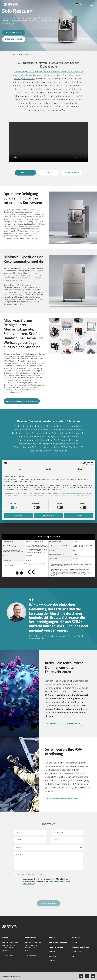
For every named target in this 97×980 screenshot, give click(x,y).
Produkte (20, 54)
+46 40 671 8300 (8, 955)
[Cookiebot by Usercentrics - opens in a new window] (84, 463)
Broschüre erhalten (14, 39)
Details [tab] (49, 469)
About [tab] (79, 469)
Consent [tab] (18, 469)
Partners (49, 173)
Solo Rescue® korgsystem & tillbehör (20, 401)
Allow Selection (48, 516)
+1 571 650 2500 (31, 955)
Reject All (18, 516)
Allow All (79, 516)
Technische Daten (72, 173)
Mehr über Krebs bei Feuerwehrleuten (62, 723)
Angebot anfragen (14, 32)
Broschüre (25, 173)
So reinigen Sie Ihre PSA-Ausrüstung (61, 798)
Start (14, 54)
